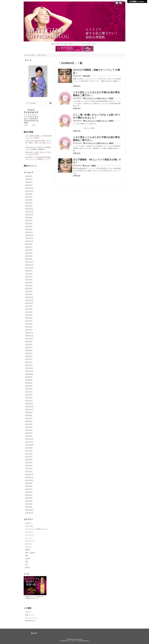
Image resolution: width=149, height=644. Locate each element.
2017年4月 (29, 463)
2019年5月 (29, 389)
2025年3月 (29, 203)
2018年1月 (29, 436)
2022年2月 (29, 291)
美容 (27, 561)
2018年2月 (29, 433)
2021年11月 (29, 300)
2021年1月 (29, 330)
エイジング (29, 532)
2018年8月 (29, 415)
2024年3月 (29, 229)
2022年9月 (29, 271)
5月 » (34, 125)
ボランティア (30, 541)
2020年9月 (29, 342)
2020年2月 (29, 362)
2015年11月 (29, 513)
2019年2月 (29, 398)
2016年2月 (29, 504)
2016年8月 (29, 486)
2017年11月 (29, 442)
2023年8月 (29, 244)
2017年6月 (29, 457)
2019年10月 (29, 374)
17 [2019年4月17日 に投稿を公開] (29, 119)
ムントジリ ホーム (30, 55)
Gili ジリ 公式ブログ (72, 641)
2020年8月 (29, 344)
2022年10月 (29, 268)
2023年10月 (29, 241)
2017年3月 (29, 466)
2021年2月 (29, 327)
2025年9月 (29, 194)
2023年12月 (29, 235)
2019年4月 (29, 392)
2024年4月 (29, 226)
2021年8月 (29, 309)
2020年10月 (29, 339)
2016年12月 (29, 474)
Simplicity (80, 639)
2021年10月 (29, 303)
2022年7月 (29, 277)
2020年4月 (29, 356)
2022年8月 (29, 274)
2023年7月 (29, 247)
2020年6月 (29, 350)
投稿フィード (30, 615)
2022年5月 (29, 282)
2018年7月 (29, 418)
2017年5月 (29, 460)
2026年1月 (29, 185)
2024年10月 (29, 215)
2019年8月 (29, 380)
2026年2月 (29, 182)
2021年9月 (29, 306)
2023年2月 (29, 256)
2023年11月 (29, 238)
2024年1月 (29, 232)
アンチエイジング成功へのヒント (97, 98)
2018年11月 (29, 406)
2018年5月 (29, 424)
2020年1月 (29, 365)
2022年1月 (29, 294)
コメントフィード (31, 618)
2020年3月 (29, 359)
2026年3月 (29, 179)
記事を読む (77, 86)
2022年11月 (29, 265)
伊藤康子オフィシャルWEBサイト (35, 596)
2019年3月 (29, 395)
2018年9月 (29, 412)
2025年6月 (29, 200)
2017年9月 (29, 448)
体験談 (111, 98)
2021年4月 (29, 321)
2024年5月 (29, 223)
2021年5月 (29, 318)
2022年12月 (29, 262)
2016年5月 (29, 495)
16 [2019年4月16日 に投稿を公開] (27, 119)
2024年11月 (29, 212)
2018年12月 (29, 404)
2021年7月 (29, 312)
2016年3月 (29, 501)
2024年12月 (29, 209)
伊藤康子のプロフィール (32, 598)
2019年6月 (29, 386)
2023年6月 (29, 250)
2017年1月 (29, 471)
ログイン (28, 612)
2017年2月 (29, 468)
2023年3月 (29, 253)
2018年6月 (29, 421)
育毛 (27, 564)
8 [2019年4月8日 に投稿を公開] (24, 117)
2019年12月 (29, 368)
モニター (87, 166)
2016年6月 (29, 492)
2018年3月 (29, 430)
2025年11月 (29, 191)
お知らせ (28, 523)
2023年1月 (29, 259)
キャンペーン (30, 535)
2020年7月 (29, 347)
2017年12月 (29, 439)
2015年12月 (29, 510)
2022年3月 (29, 288)
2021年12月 (29, 297)
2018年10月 (29, 409)
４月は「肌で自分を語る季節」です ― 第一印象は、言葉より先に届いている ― (38, 143)
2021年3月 (29, 324)
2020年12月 (29, 333)
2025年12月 (29, 188)
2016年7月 (29, 489)
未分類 (88, 76)
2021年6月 (29, 315)
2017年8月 (29, 451)
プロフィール (42, 55)
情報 (27, 555)
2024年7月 (29, 220)
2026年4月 (29, 176)
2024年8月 (29, 218)
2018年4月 (29, 427)
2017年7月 (29, 454)
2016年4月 (29, 498)
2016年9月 (29, 483)
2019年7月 (29, 383)
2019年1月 (29, 401)
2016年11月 (29, 477)
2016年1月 (29, 507)
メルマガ (28, 544)
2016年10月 (29, 480)
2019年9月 (29, 377)
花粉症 (27, 567)
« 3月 (26, 125)
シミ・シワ (29, 538)
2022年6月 (29, 280)
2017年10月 (29, 445)
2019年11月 (29, 371)
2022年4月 (29, 285)
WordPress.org (30, 621)
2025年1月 (29, 206)
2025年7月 (29, 197)
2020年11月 (29, 336)
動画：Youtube (30, 553)
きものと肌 (29, 526)
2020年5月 (29, 353)
